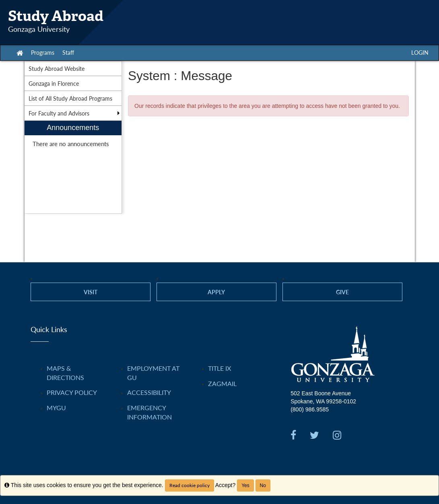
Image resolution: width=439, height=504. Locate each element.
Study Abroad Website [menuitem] (57, 68)
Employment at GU (153, 373)
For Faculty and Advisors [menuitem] (59, 113)
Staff (68, 52)
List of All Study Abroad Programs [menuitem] (70, 98)
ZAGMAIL (222, 383)
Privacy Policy (72, 392)
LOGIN (420, 52)
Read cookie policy (190, 485)
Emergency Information (149, 412)
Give (342, 292)
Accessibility (149, 392)
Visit (91, 292)
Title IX (219, 368)
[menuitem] (73, 167)
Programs (43, 52)
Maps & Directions (65, 373)
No (263, 485)
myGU (56, 408)
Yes (245, 485)
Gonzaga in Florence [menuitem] (54, 83)
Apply (216, 292)
